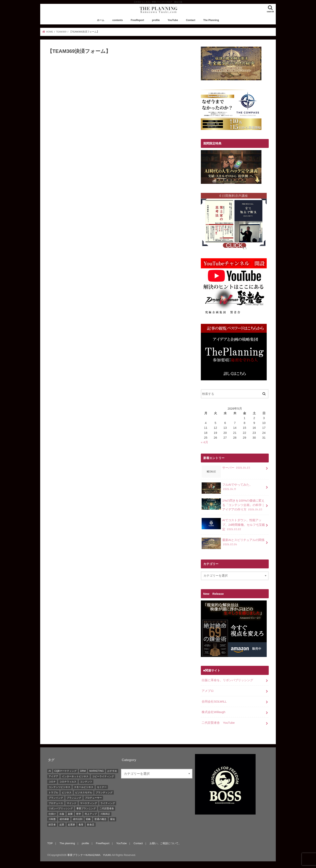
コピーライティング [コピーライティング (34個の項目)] (103, 776)
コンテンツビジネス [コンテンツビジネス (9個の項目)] (59, 787)
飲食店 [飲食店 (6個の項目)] (91, 825)
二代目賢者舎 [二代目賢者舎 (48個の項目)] (107, 808)
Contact (191, 20)
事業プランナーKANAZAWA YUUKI (89, 855)
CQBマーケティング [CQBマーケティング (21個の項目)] (65, 771)
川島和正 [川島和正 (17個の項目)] (105, 814)
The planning (67, 843)
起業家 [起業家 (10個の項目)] (72, 825)
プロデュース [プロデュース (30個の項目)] (56, 803)
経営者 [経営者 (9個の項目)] (52, 825)
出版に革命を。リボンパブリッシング (227, 680)
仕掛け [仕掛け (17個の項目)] (52, 814)
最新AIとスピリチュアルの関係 (233, 543)
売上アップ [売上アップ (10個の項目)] (91, 814)
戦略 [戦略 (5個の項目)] (88, 819)
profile (156, 20)
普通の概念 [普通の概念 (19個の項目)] (100, 819)
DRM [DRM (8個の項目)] (83, 771)
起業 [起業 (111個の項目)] (62, 825)
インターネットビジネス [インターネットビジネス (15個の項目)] (75, 776)
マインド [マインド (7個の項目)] (72, 803)
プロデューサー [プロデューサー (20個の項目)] (93, 798)
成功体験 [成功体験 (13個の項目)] (64, 819)
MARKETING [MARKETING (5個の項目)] (96, 771)
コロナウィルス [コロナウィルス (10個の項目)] (68, 782)
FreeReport (137, 20)
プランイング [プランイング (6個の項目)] (56, 798)
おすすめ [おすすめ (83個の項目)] (112, 771)
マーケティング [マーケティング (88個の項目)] (88, 803)
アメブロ (208, 691)
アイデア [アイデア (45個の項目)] (53, 776)
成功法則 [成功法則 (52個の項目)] (78, 819)
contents (118, 20)
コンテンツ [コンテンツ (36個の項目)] (86, 782)
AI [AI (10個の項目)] (50, 771)
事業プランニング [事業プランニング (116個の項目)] (86, 808)
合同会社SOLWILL (214, 702)
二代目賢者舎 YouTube (218, 723)
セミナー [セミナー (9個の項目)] (102, 787)
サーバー (226, 469)
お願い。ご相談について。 (165, 843)
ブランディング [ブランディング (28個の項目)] (104, 793)
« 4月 (204, 442)
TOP (50, 843)
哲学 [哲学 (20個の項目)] (79, 814)
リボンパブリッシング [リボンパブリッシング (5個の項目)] (61, 808)
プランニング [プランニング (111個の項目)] (74, 798)
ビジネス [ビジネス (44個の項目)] (67, 793)
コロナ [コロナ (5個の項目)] (52, 782)
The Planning (211, 20)
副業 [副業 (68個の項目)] (70, 814)
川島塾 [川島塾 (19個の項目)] (52, 819)
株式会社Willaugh (213, 712)
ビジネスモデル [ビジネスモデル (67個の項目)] (84, 793)
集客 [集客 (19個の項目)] (81, 825)
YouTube (173, 20)
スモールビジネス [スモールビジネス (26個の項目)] (84, 787)
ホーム (101, 20)
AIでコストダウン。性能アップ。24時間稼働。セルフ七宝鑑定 (233, 524)
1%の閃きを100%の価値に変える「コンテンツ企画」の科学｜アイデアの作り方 (233, 505)
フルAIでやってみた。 (227, 488)
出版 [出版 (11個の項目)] (62, 814)
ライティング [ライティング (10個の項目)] (108, 803)
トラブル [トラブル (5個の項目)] (53, 793)
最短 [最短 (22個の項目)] (113, 819)
